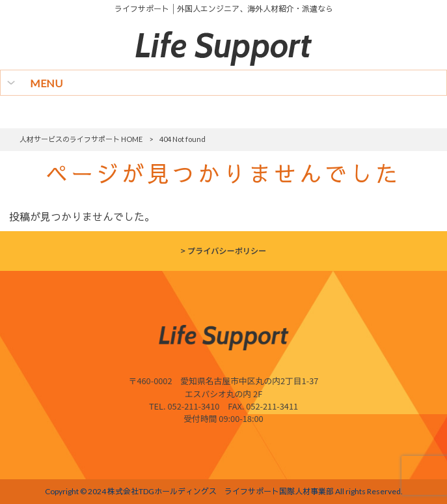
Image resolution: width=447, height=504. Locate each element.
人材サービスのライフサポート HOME (81, 139)
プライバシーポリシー (227, 251)
